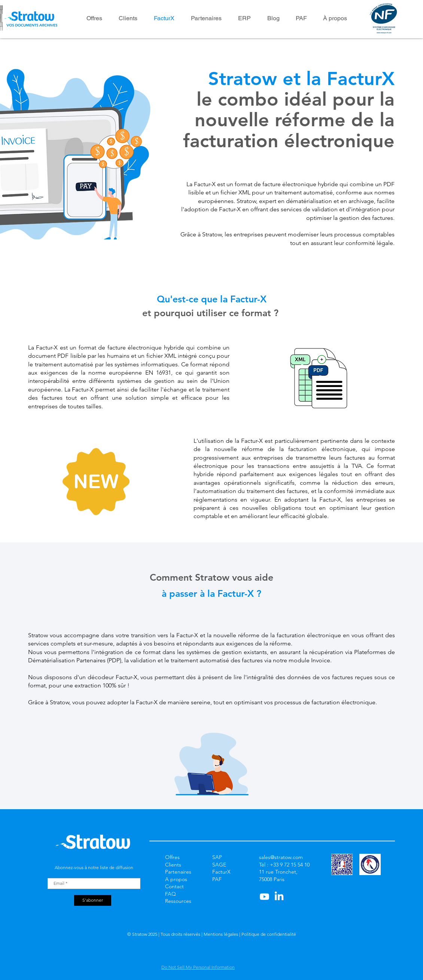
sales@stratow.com (281, 857)
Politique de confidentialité (268, 934)
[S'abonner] (93, 900)
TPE (217, 886)
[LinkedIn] (279, 897)
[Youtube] (264, 897)
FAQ (171, 894)
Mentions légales (221, 934)
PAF (217, 879)
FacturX (221, 872)
